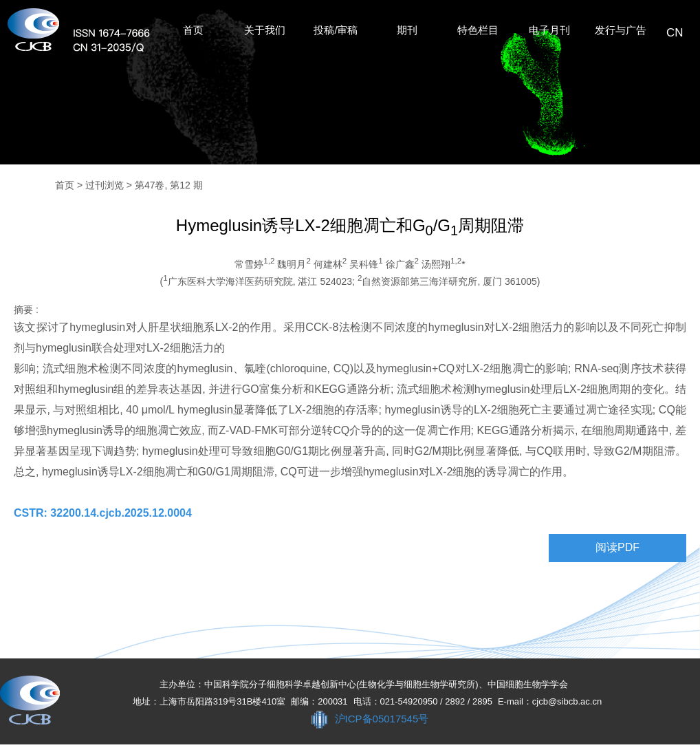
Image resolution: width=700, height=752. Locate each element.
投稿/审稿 (336, 30)
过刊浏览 (105, 185)
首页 (193, 30)
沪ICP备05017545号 (382, 719)
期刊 (407, 30)
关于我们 (265, 30)
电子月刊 (549, 30)
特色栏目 (478, 30)
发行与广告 (621, 30)
